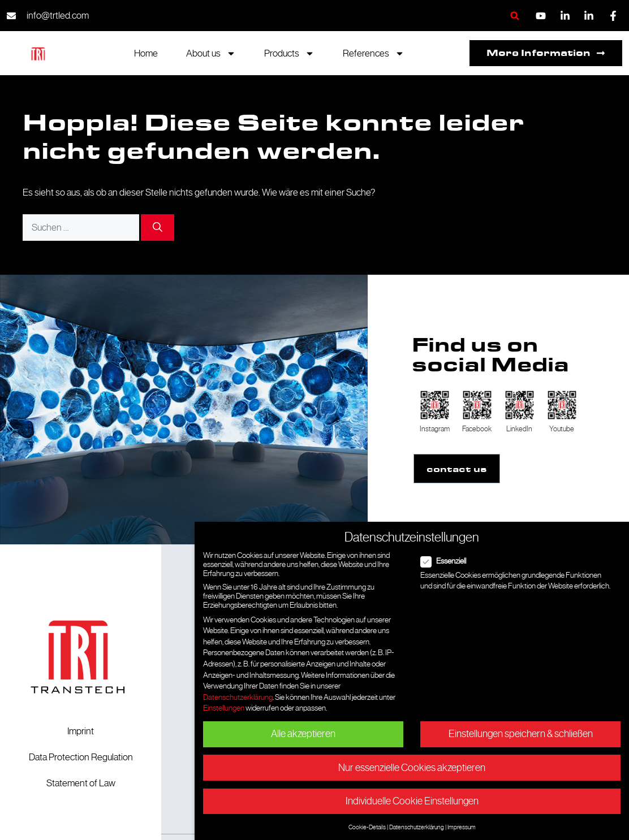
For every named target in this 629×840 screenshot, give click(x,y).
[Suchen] (158, 228)
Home (146, 53)
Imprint (81, 731)
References (374, 53)
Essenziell (447, 561)
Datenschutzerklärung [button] (417, 827)
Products (289, 53)
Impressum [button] (462, 827)
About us (211, 53)
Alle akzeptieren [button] (303, 734)
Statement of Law (81, 783)
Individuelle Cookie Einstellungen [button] (412, 801)
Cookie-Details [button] (367, 827)
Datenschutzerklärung (238, 697)
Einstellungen (224, 708)
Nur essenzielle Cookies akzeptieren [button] (412, 768)
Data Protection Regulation (81, 757)
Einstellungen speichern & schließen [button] (521, 734)
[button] (514, 16)
